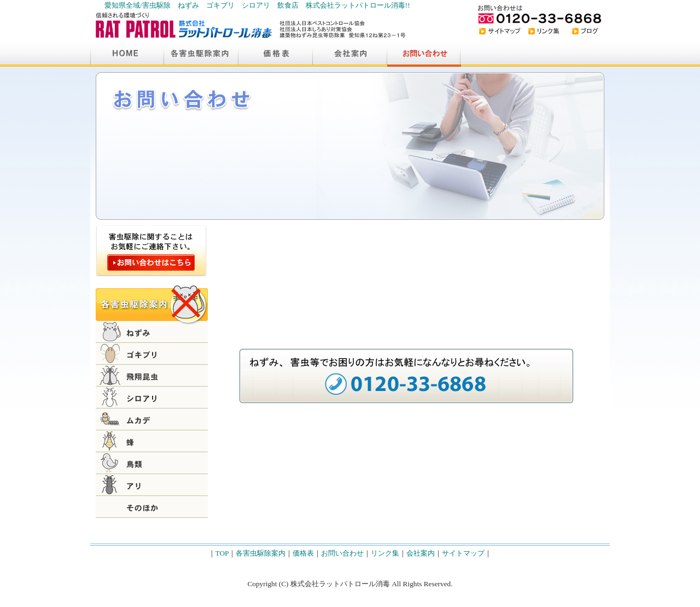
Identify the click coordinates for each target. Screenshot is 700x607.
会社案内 (421, 553)
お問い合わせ (342, 553)
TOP (222, 553)
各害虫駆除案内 (261, 553)
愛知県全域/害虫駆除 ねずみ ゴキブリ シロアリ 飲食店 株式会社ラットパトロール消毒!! (257, 5)
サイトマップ (463, 553)
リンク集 (385, 553)
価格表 (303, 553)
